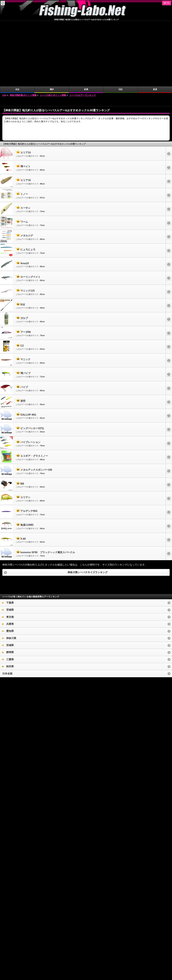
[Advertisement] (86, 36)
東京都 (8, 551)
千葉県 (8, 537)
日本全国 (7, 608)
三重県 (8, 594)
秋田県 (8, 601)
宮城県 (8, 544)
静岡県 (8, 587)
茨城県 (8, 580)
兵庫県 (8, 558)
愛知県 (8, 565)
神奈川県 (9, 573)
